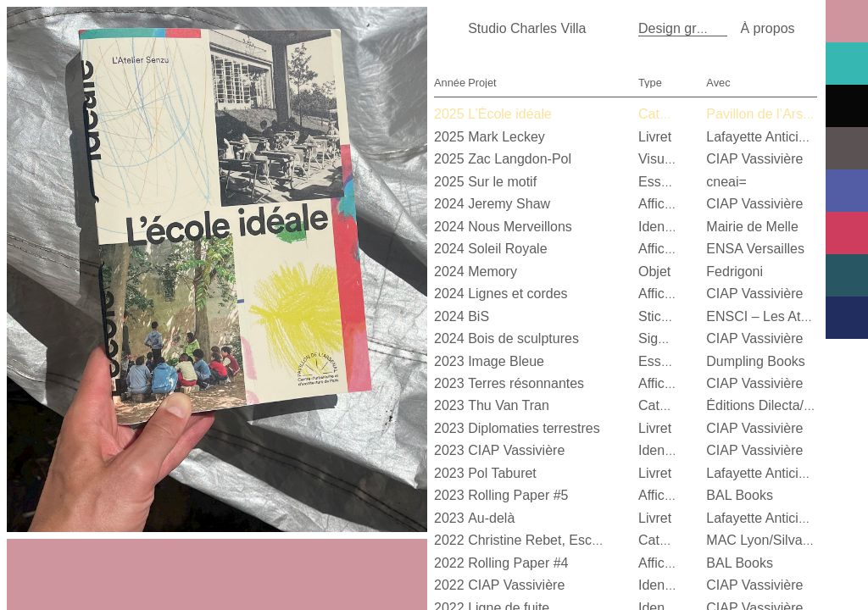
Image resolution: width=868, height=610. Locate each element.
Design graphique (691, 28)
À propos (767, 28)
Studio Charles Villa (527, 28)
